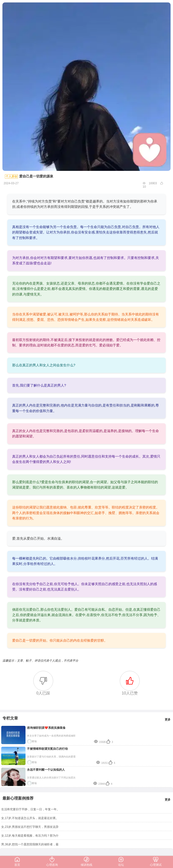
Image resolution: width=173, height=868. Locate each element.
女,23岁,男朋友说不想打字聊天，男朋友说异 (30, 827)
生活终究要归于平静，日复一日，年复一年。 (30, 809)
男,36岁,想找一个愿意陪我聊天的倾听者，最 (30, 844)
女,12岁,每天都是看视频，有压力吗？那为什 (30, 836)
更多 (168, 720)
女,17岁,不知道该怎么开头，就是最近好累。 (30, 818)
